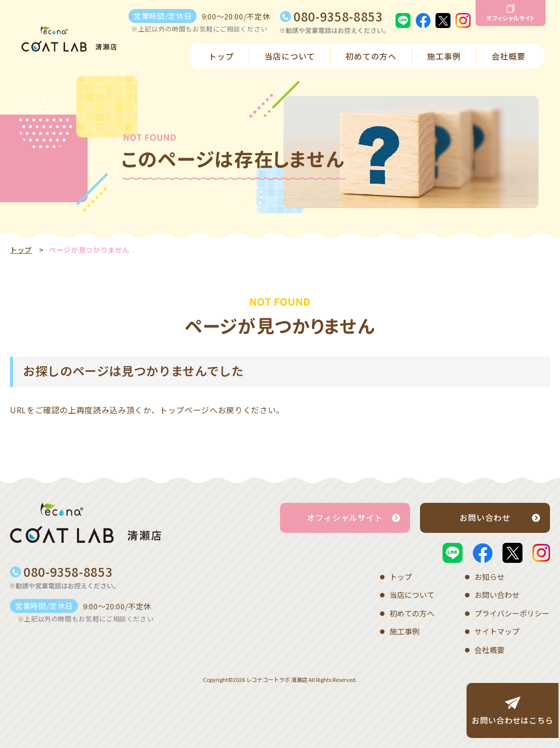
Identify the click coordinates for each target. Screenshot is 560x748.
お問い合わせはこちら (511, 720)
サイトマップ (497, 629)
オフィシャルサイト (345, 517)
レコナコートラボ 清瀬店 (277, 675)
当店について (290, 56)
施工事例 (444, 56)
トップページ (184, 410)
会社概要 (508, 56)
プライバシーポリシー (512, 611)
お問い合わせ (485, 517)
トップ (221, 56)
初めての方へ (371, 56)
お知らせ (489, 576)
